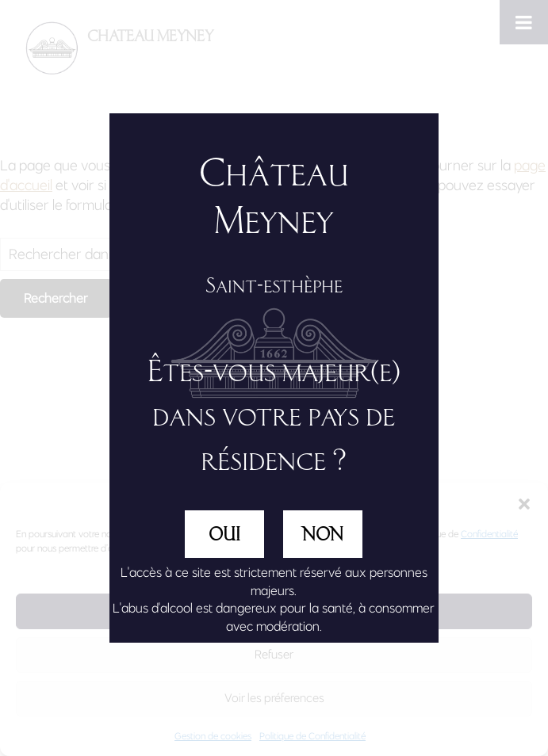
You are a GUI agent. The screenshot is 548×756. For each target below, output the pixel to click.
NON (323, 534)
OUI (224, 534)
